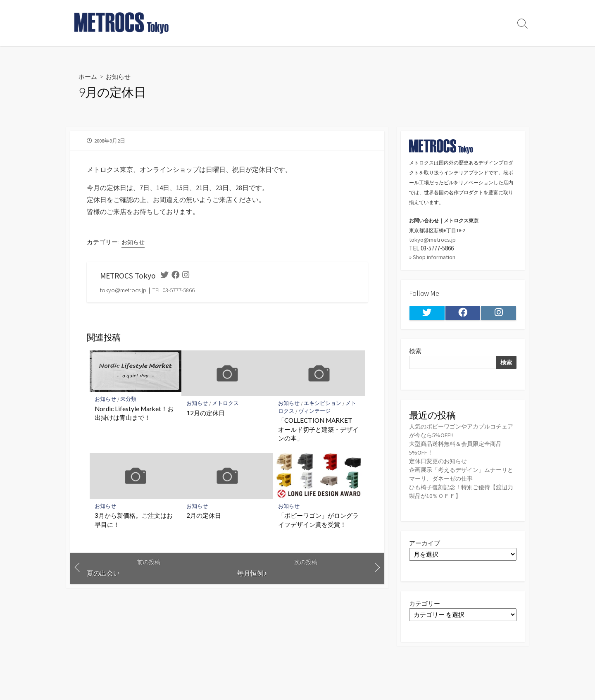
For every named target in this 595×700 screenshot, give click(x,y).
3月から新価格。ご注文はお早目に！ (134, 521)
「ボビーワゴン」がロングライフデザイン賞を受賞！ (318, 521)
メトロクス (226, 404)
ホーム (88, 76)
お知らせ (120, 76)
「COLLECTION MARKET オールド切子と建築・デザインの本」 (318, 430)
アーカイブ (425, 545)
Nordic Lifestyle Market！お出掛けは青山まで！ (134, 414)
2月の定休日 (204, 517)
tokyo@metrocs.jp (433, 240)
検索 (415, 352)
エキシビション (323, 404)
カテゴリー (425, 606)
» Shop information (433, 258)
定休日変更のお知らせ (440, 463)
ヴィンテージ (315, 412)
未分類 (129, 400)
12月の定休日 (206, 414)
